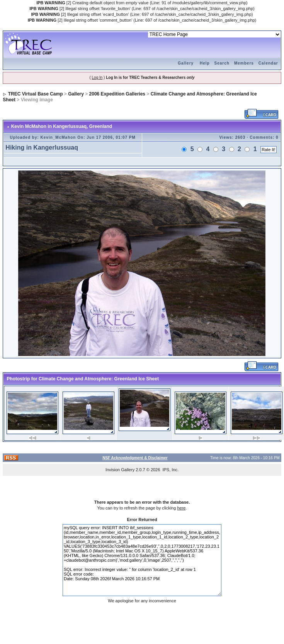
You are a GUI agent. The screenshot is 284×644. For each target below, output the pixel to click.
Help (205, 63)
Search (222, 63)
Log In (97, 78)
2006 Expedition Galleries (117, 94)
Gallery (186, 63)
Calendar (268, 63)
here (181, 508)
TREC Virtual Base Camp (36, 94)
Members (244, 63)
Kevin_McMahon (58, 137)
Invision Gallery (120, 470)
